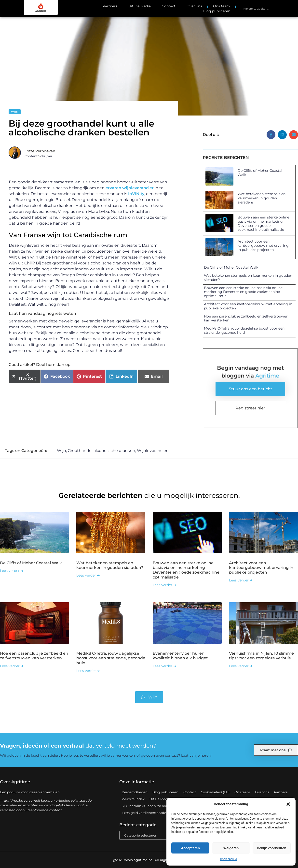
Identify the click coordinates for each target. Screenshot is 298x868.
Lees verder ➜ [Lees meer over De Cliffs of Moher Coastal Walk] (12, 571)
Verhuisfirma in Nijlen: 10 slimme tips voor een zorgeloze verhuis (261, 656)
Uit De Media (140, 6)
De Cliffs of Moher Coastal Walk (260, 173)
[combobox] (257, 9)
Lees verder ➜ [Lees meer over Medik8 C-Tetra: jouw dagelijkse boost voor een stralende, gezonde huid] (88, 671)
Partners (110, 6)
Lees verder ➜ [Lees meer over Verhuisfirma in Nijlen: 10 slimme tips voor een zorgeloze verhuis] (241, 666)
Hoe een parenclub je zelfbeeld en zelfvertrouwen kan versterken (246, 318)
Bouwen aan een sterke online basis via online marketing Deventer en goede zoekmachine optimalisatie (263, 223)
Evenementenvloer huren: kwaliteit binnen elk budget (180, 656)
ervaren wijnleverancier (130, 188)
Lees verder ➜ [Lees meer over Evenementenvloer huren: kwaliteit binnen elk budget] (164, 666)
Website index (133, 799)
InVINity (136, 194)
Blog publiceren (217, 11)
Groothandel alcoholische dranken (102, 451)
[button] (288, 804)
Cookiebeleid (229, 859)
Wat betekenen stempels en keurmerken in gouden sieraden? (262, 198)
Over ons (194, 6)
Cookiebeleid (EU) (215, 792)
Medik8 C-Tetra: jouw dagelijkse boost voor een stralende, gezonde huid (244, 330)
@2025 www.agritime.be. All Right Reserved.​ (149, 860)
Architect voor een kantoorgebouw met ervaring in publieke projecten (263, 246)
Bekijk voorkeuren (271, 848)
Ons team (222, 6)
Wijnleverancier (152, 451)
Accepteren (190, 848)
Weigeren (231, 848)
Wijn (15, 112)
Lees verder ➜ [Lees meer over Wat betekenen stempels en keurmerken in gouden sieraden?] (88, 575)
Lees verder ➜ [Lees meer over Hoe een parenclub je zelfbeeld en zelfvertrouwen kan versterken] (12, 666)
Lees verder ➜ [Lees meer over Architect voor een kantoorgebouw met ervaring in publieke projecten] (241, 580)
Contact (169, 6)
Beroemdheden (135, 792)
